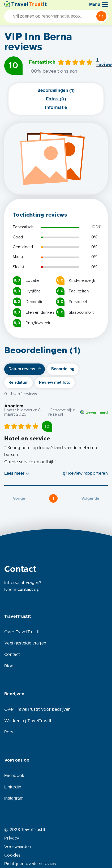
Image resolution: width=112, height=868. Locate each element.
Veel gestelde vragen (25, 643)
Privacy (12, 838)
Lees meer (14, 473)
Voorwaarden (18, 847)
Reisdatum (18, 383)
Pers (9, 732)
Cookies (12, 855)
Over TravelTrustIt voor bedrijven (38, 709)
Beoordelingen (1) (56, 90)
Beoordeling (63, 369)
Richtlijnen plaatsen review (30, 864)
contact (25, 590)
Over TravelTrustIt (22, 632)
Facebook (14, 776)
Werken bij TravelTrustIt (28, 721)
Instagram (14, 798)
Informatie (56, 108)
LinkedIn (13, 787)
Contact (12, 655)
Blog (9, 666)
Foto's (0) (56, 99)
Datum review (22, 369)
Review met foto (55, 383)
